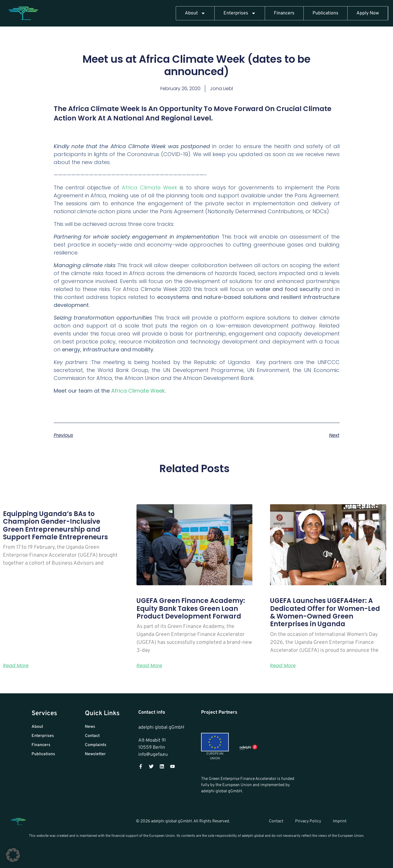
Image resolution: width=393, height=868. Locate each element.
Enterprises (240, 13)
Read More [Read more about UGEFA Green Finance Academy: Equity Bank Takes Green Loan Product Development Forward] (149, 666)
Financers (284, 13)
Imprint (340, 821)
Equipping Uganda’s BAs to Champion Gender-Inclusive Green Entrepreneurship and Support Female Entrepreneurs (55, 525)
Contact (276, 821)
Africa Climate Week (150, 187)
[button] (13, 855)
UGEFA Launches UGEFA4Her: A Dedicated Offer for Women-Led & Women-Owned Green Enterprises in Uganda (325, 612)
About (195, 13)
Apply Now (368, 13)
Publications (325, 13)
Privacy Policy (308, 821)
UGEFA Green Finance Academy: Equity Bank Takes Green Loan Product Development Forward (191, 609)
